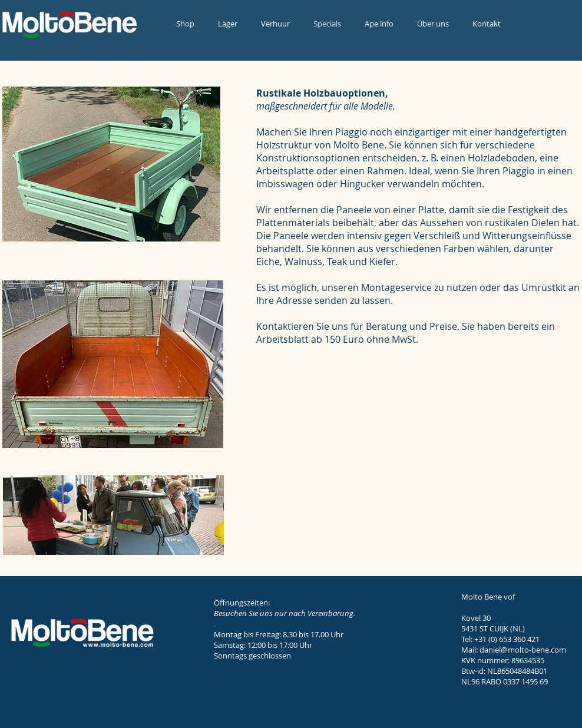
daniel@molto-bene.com (523, 650)
